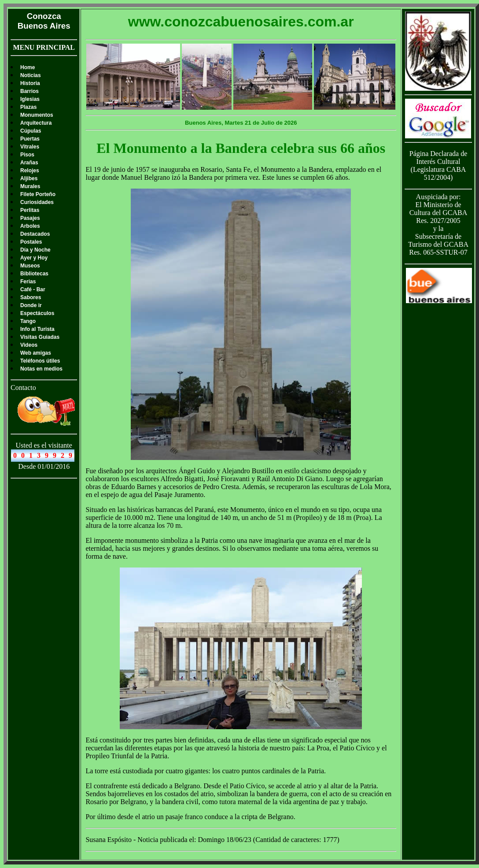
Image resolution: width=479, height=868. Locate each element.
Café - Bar (33, 289)
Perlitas (30, 210)
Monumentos (37, 115)
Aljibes (29, 178)
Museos (30, 266)
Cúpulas (31, 131)
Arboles (30, 226)
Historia (30, 83)
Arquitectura (36, 123)
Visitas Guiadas (40, 337)
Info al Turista (37, 329)
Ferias (28, 282)
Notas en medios (41, 369)
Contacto (23, 388)
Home (28, 67)
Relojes (30, 171)
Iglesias (30, 99)
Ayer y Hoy (34, 258)
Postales (31, 242)
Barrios (29, 91)
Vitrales (30, 147)
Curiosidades (37, 202)
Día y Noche (35, 250)
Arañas (29, 163)
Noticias (31, 75)
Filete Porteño (38, 194)
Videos (29, 345)
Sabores (31, 297)
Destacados (35, 234)
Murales (30, 186)
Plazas (28, 107)
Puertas (30, 139)
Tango (28, 321)
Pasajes (30, 218)
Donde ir (31, 305)
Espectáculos (37, 313)
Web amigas (36, 353)
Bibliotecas (34, 274)
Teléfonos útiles (40, 361)
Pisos (27, 155)
